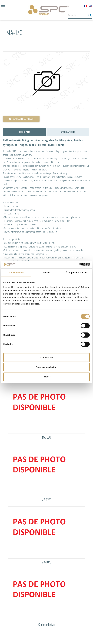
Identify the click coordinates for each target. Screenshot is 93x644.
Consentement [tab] (16, 273)
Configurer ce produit (21, 119)
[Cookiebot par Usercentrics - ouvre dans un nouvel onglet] (76, 264)
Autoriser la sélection (46, 367)
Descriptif (24, 132)
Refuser (47, 377)
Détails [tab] (46, 273)
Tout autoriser (46, 357)
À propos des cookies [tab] (77, 273)
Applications (68, 132)
